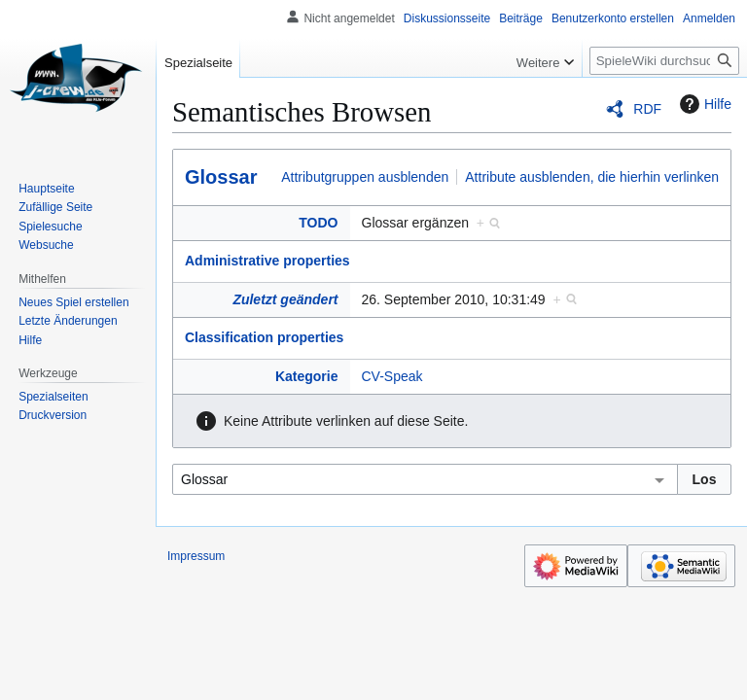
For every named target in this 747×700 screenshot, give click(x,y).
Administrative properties (267, 261)
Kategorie (307, 376)
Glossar (221, 177)
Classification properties (264, 337)
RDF (647, 109)
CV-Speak (392, 376)
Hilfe (703, 104)
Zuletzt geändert (285, 299)
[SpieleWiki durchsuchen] (664, 61)
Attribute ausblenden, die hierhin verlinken (592, 177)
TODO (318, 223)
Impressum (196, 556)
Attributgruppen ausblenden (365, 177)
